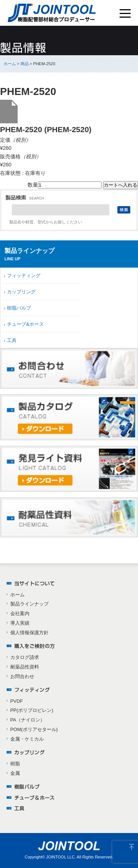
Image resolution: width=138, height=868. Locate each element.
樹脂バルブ (19, 308)
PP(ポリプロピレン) (32, 710)
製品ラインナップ (29, 604)
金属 (15, 773)
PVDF (17, 701)
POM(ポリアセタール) (34, 729)
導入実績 (20, 623)
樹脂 (15, 764)
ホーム (10, 64)
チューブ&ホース (25, 324)
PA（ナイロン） (28, 720)
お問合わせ (22, 676)
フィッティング (24, 276)
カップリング (21, 292)
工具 (12, 340)
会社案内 (20, 613)
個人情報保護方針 (29, 633)
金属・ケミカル (27, 739)
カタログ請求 (25, 657)
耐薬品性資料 (25, 667)
